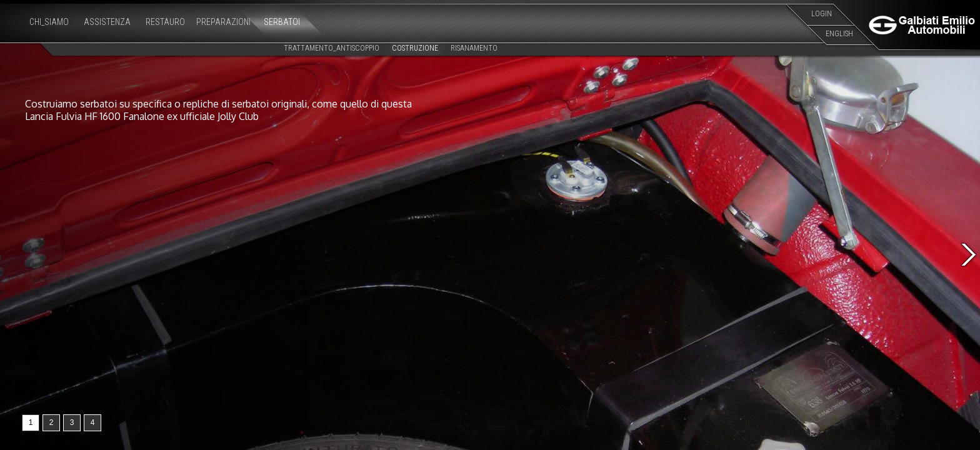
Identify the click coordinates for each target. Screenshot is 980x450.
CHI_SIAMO (49, 22)
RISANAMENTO (474, 48)
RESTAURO (165, 22)
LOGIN (822, 14)
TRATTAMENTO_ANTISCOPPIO (332, 48)
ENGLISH (839, 34)
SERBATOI (282, 22)
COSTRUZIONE (415, 48)
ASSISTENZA (107, 22)
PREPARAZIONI (223, 22)
